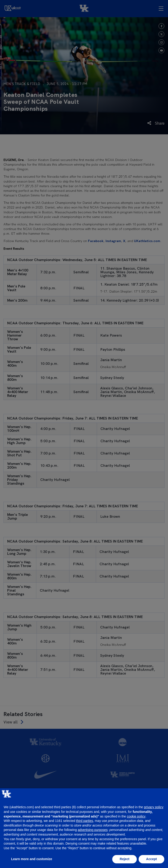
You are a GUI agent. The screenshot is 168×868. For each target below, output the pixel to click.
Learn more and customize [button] (32, 859)
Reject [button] (124, 859)
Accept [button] (151, 859)
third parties (85, 821)
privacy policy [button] (154, 807)
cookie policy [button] (136, 816)
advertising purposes (93, 830)
